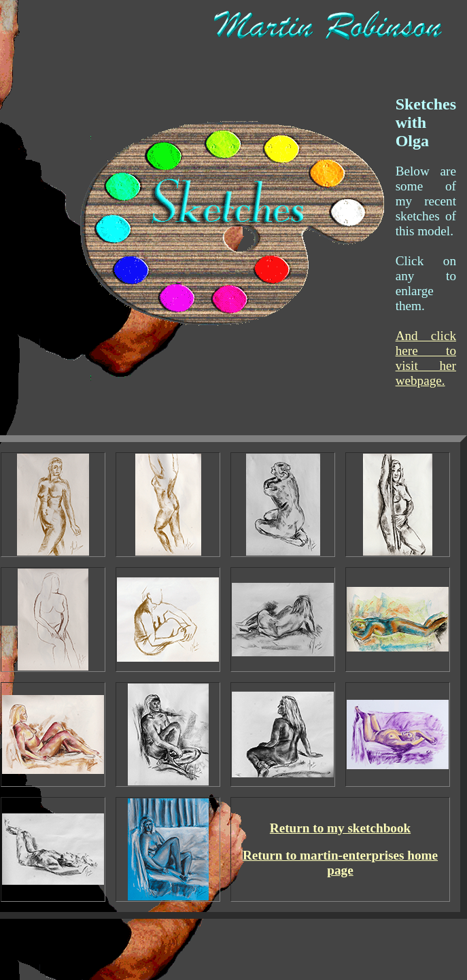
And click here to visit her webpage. (426, 358)
